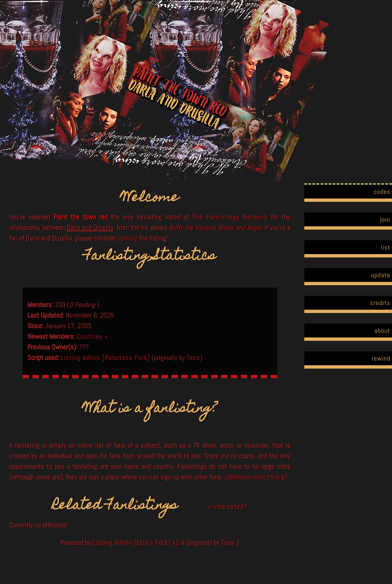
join (385, 219)
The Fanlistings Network (230, 217)
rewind (381, 358)
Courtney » (92, 336)
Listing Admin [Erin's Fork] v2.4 (139, 542)
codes (382, 192)
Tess (193, 358)
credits (380, 303)
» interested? (228, 506)
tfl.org (276, 477)
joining (128, 238)
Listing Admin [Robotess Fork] (105, 358)
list (386, 247)
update (381, 275)
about (382, 331)
